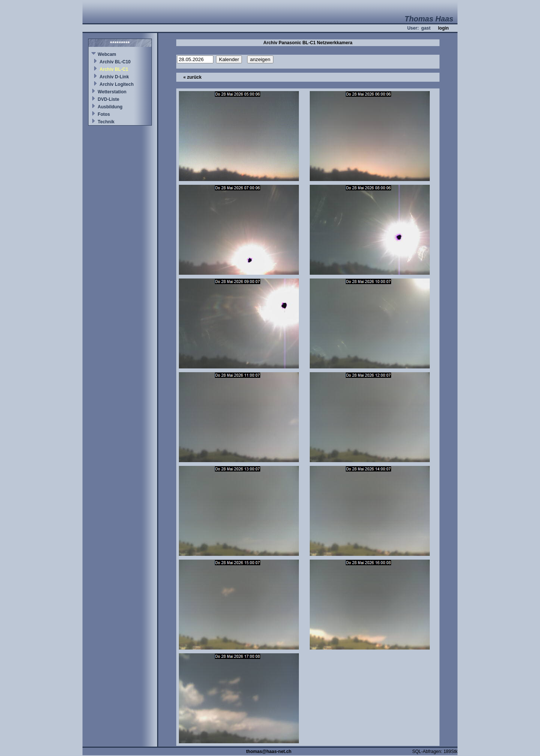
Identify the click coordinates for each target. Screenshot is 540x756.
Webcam (107, 54)
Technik (106, 122)
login (443, 28)
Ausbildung (110, 107)
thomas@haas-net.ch (269, 752)
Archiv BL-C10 (115, 62)
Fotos (104, 114)
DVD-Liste (109, 99)
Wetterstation (112, 92)
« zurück (193, 77)
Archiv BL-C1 (114, 69)
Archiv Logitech (117, 84)
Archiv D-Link (114, 77)
